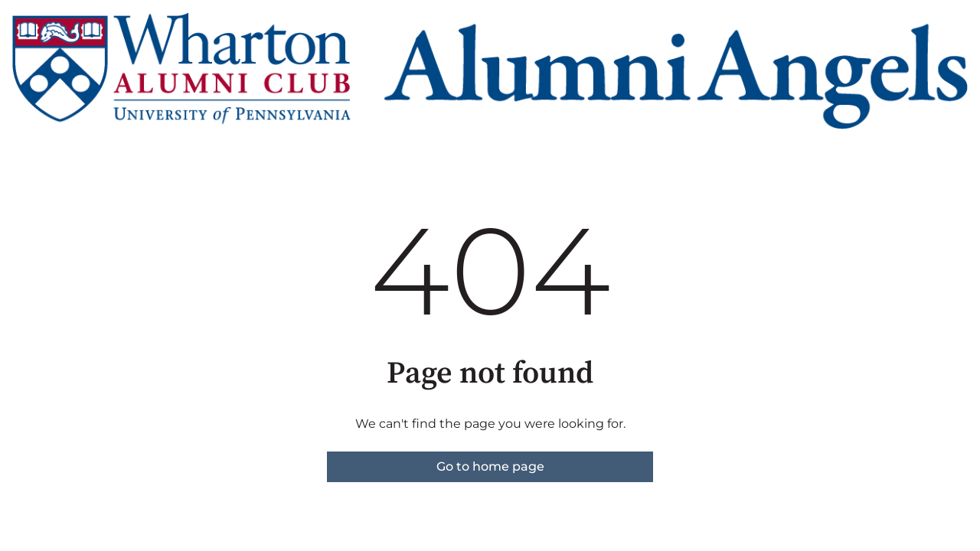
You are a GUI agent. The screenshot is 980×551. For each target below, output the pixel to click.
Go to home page (490, 466)
